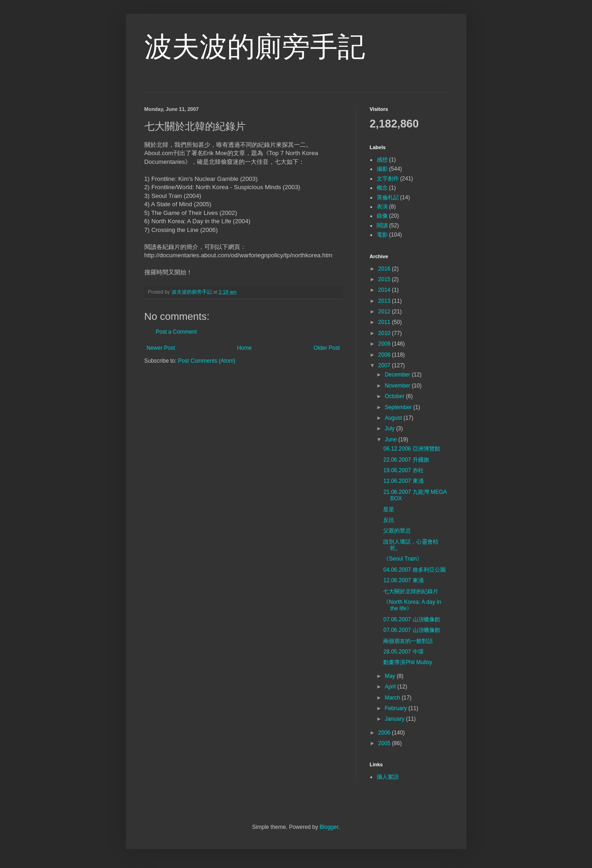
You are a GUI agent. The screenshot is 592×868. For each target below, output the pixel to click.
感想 (382, 160)
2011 (385, 322)
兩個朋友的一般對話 (408, 641)
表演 (382, 207)
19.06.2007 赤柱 (403, 470)
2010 (385, 333)
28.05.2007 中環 (403, 652)
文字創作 (388, 179)
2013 (385, 301)
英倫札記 (388, 197)
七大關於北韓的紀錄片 (411, 591)
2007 (385, 365)
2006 (385, 733)
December (398, 375)
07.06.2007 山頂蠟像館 (411, 619)
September (399, 407)
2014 (385, 290)
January (395, 719)
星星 (389, 509)
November (398, 386)
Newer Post (161, 348)
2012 (385, 312)
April (391, 687)
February (396, 708)
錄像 (382, 216)
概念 (382, 188)
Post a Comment (176, 332)
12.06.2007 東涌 (403, 481)
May (391, 676)
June (391, 440)
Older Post (327, 348)
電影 (382, 235)
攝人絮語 (388, 777)
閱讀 (382, 226)
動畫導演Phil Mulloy (408, 662)
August (394, 418)
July (390, 428)
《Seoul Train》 (403, 559)
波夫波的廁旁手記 (255, 47)
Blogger (329, 827)
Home (244, 348)
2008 (385, 355)
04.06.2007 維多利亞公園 (414, 570)
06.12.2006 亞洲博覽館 (411, 449)
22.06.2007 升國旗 (406, 460)
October (395, 396)
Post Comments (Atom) (207, 361)
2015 (385, 279)
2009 (385, 344)
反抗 (389, 520)
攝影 (382, 169)
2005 (385, 743)
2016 (385, 269)
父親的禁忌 (397, 531)
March (393, 698)
